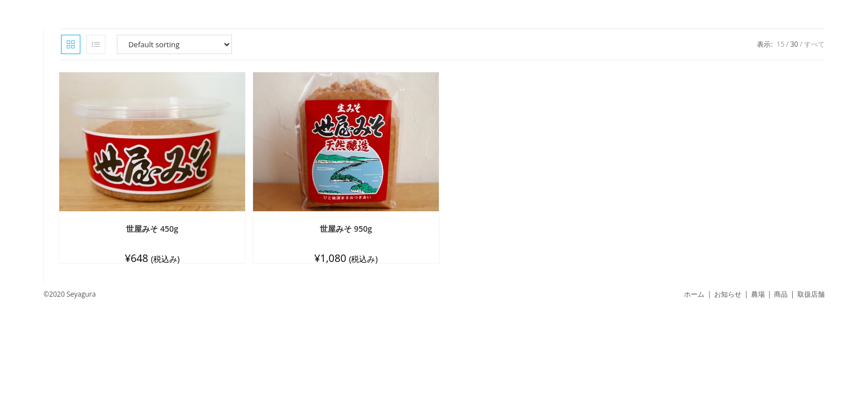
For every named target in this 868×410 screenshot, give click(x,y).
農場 (758, 294)
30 (794, 44)
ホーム (694, 294)
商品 (781, 294)
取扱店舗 (811, 294)
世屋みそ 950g (346, 229)
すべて (814, 44)
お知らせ (728, 294)
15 (781, 44)
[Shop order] (174, 44)
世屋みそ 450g (152, 229)
